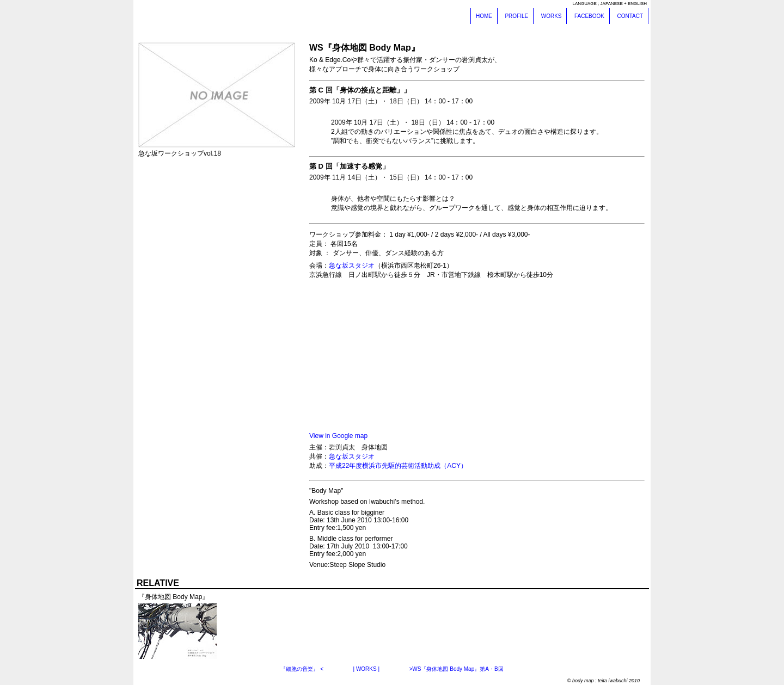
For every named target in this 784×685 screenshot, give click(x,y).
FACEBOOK (589, 16)
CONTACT (630, 16)
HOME (484, 16)
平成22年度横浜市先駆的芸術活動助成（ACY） (398, 466)
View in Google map (338, 436)
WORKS (552, 16)
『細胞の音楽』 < (302, 669)
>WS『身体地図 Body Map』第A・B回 (456, 669)
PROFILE (516, 16)
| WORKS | (367, 669)
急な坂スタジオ (352, 266)
